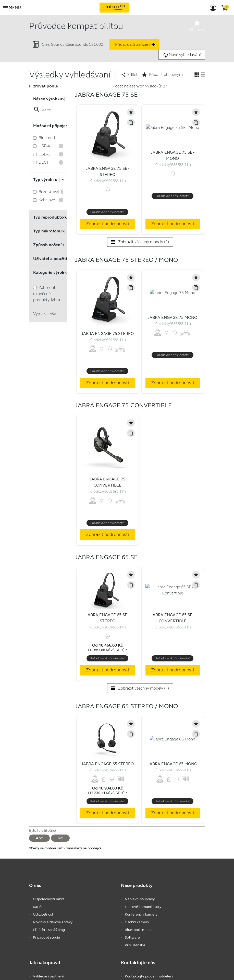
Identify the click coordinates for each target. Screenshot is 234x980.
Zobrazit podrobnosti (107, 224)
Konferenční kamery (141, 914)
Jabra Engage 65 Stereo (108, 764)
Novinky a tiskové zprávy (53, 922)
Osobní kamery (137, 922)
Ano (39, 838)
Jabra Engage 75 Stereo (108, 334)
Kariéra (39, 907)
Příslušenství (135, 945)
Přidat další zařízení (136, 44)
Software (132, 937)
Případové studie (46, 937)
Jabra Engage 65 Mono (173, 764)
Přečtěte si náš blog (49, 930)
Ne (60, 838)
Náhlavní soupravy (140, 899)
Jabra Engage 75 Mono (173, 317)
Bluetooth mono (138, 930)
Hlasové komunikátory (143, 907)
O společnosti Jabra (49, 899)
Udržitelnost (43, 914)
